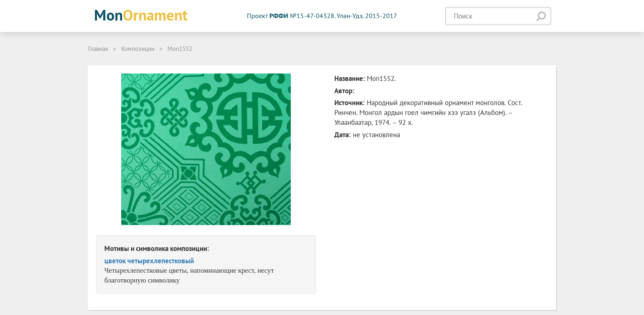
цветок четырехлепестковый (149, 261)
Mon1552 (180, 49)
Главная (98, 49)
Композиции (138, 49)
